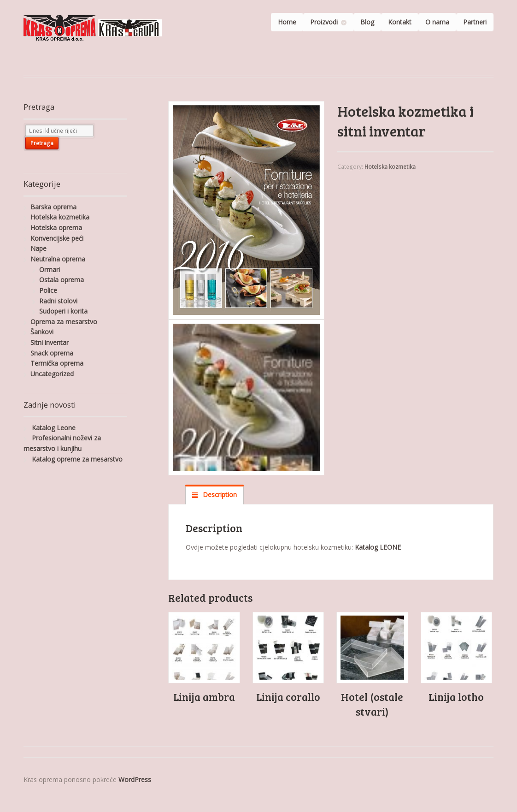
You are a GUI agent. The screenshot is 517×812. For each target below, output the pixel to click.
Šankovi (42, 332)
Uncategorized (52, 374)
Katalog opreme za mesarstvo (77, 459)
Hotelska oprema (56, 228)
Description (219, 495)
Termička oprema (57, 363)
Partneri (475, 22)
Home (287, 22)
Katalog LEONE (378, 547)
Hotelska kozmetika (390, 167)
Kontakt (400, 22)
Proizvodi (324, 22)
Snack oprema (52, 353)
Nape (38, 248)
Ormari (50, 270)
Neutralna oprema (58, 259)
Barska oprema (53, 207)
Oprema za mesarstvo (64, 322)
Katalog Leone (54, 428)
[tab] (214, 495)
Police (48, 290)
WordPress (135, 779)
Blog (367, 22)
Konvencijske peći (57, 238)
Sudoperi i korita (63, 311)
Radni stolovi (58, 301)
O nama (437, 22)
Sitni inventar (50, 342)
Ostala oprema (62, 280)
